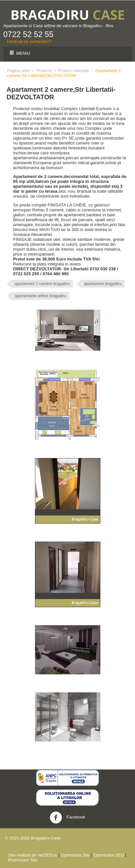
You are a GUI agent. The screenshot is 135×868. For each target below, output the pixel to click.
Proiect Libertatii (73, 71)
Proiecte (44, 71)
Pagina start (18, 71)
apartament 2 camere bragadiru (42, 284)
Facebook (67, 818)
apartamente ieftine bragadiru (40, 296)
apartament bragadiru (103, 284)
